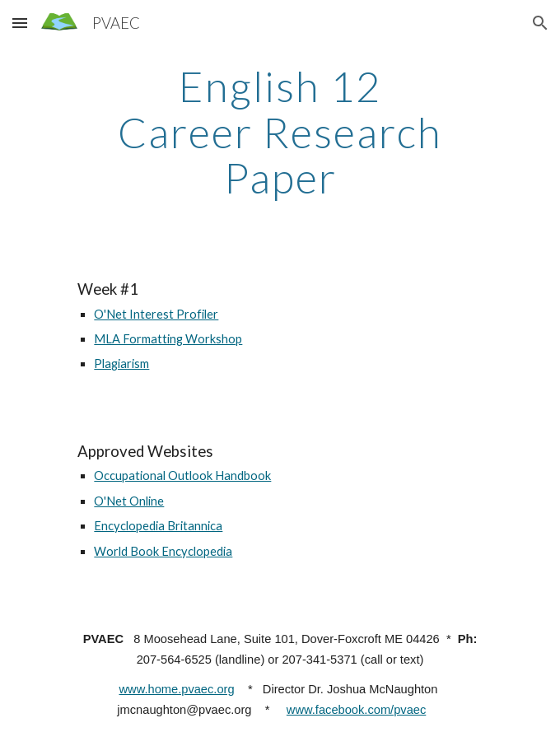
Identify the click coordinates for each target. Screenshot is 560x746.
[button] (20, 23)
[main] (280, 132)
